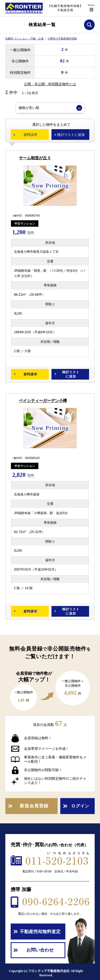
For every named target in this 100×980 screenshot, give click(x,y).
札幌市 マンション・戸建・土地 (24, 38)
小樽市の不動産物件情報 (62, 38)
